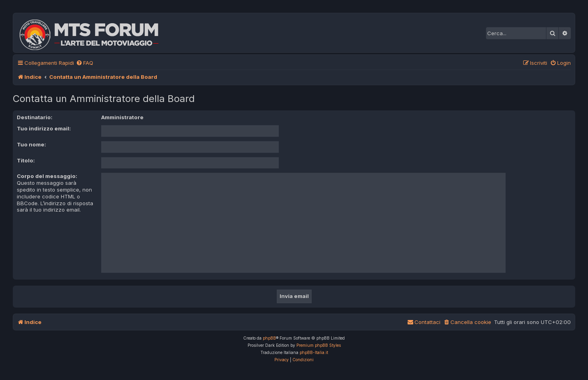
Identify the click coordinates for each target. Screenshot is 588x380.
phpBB (269, 338)
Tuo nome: (31, 144)
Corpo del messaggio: (47, 176)
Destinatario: (35, 117)
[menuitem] (85, 63)
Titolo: (26, 160)
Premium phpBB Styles (319, 345)
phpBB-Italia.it (314, 352)
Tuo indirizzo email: (44, 128)
